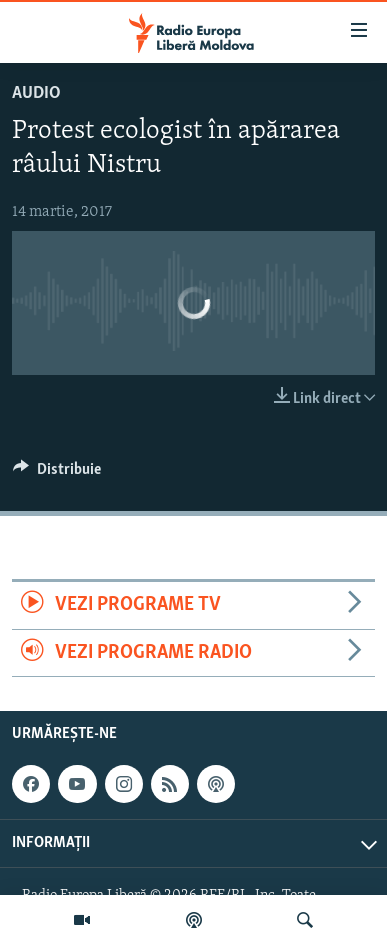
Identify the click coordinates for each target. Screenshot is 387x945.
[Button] (57, 474)
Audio (36, 93)
